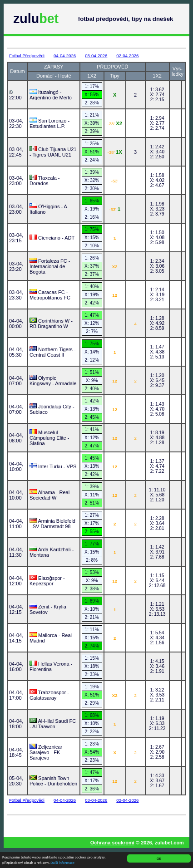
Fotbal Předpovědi (27, 56)
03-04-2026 (96, 56)
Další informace (62, 863)
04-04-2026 (65, 56)
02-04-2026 (127, 56)
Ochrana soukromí (112, 843)
